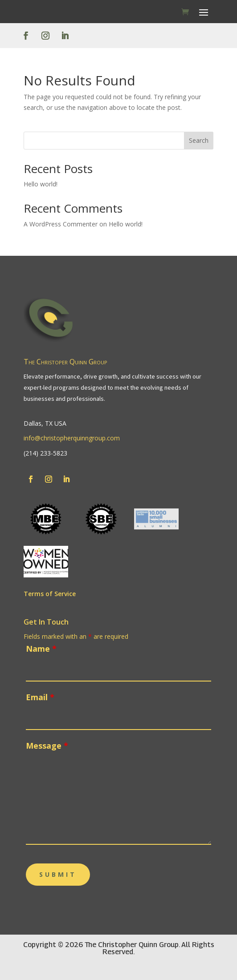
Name (41, 649)
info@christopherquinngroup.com (72, 438)
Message (47, 746)
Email (40, 697)
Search (199, 140)
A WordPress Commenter (61, 224)
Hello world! (41, 184)
